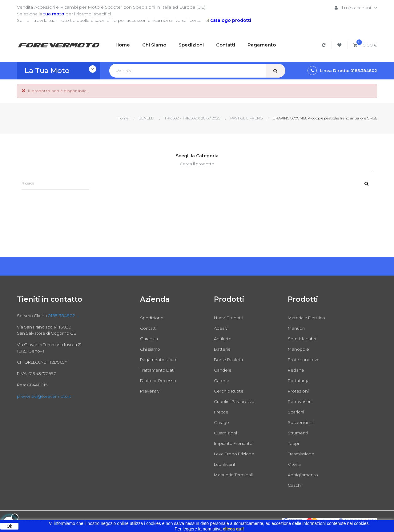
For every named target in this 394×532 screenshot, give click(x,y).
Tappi (294, 443)
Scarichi (296, 412)
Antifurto (223, 339)
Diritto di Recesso (159, 381)
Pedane (296, 370)
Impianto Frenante (234, 443)
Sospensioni (301, 422)
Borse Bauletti (229, 360)
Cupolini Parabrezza (235, 401)
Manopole (299, 349)
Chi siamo (151, 349)
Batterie (222, 349)
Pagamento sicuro (160, 360)
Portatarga (299, 381)
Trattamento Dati (158, 370)
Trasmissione (302, 454)
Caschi (295, 485)
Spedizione (152, 318)
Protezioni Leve (305, 360)
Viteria (294, 464)
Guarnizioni (226, 433)
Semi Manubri (303, 339)
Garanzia (149, 339)
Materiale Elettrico (307, 318)
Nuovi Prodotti (230, 318)
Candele (223, 370)
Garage (222, 422)
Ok (10, 526)
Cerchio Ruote (230, 391)
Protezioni (299, 391)
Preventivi (151, 391)
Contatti (149, 328)
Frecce (221, 412)
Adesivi (221, 328)
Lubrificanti (226, 464)
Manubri (297, 328)
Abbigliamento (304, 475)
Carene (222, 381)
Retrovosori (300, 401)
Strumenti (298, 433)
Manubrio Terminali (234, 475)
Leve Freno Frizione (235, 454)
